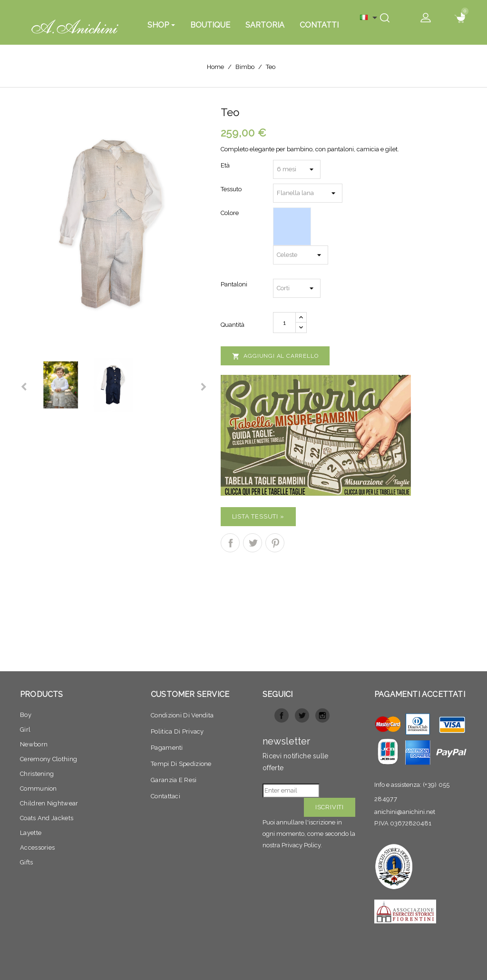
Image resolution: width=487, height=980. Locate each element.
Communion (39, 789)
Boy (26, 715)
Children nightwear (49, 803)
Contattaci (166, 796)
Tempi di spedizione (181, 764)
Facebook (282, 715)
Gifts (27, 862)
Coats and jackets (47, 818)
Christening (37, 774)
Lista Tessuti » (258, 516)
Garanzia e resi (174, 780)
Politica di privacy (177, 731)
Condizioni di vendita (182, 715)
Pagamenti (167, 748)
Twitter (302, 715)
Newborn (34, 744)
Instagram (322, 715)
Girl (25, 730)
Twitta (253, 543)
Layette (31, 833)
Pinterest (275, 543)
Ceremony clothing (49, 759)
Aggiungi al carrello (275, 356)
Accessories (37, 848)
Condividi (230, 543)
